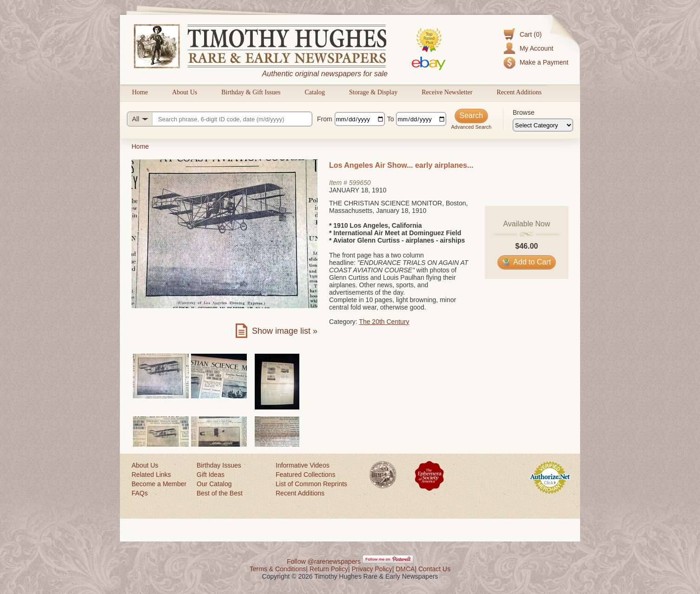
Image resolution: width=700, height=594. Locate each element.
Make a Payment (544, 62)
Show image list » (285, 331)
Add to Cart (527, 262)
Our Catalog (214, 484)
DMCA (405, 569)
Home (140, 92)
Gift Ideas (211, 475)
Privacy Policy (372, 569)
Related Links (151, 475)
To (391, 119)
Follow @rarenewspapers (324, 561)
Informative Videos (303, 465)
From (325, 119)
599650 (360, 183)
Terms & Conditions (278, 569)
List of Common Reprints (311, 484)
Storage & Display (373, 92)
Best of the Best (220, 493)
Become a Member (159, 484)
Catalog (315, 92)
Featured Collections (305, 475)
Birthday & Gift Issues (251, 92)
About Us (185, 92)
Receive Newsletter (447, 92)
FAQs (140, 493)
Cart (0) (531, 34)
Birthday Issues (219, 465)
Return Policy (329, 569)
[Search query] (220, 119)
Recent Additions (519, 92)
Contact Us (434, 569)
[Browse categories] (543, 125)
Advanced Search (471, 127)
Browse (524, 112)
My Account (536, 48)
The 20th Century (384, 322)
